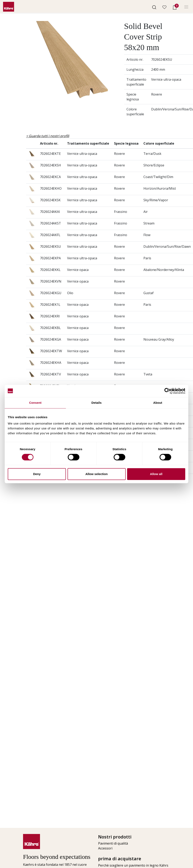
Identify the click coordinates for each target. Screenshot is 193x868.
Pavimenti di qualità (113, 843)
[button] (154, 7)
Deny (37, 474)
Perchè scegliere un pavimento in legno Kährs (133, 865)
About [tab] (158, 403)
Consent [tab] (35, 403)
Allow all (156, 474)
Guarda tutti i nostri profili (49, 136)
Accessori (105, 848)
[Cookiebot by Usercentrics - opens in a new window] (167, 391)
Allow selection (96, 474)
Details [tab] (96, 403)
